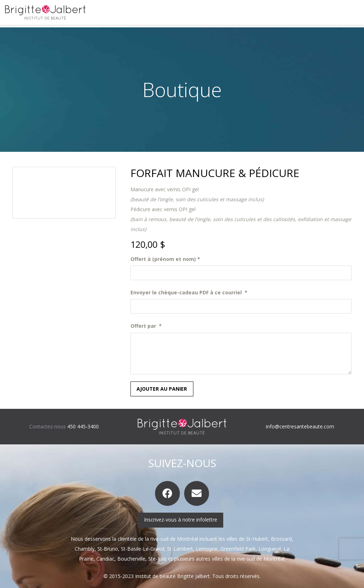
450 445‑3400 (83, 426)
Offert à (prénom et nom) (165, 259)
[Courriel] (197, 493)
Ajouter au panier (162, 389)
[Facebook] (167, 493)
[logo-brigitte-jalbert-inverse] (182, 427)
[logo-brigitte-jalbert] (45, 12)
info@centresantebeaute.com (300, 426)
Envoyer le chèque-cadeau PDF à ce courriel (189, 292)
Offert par (146, 326)
